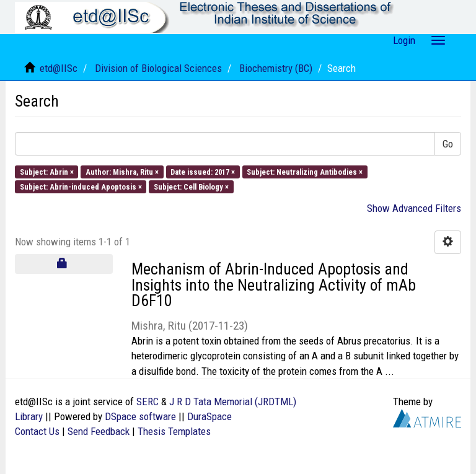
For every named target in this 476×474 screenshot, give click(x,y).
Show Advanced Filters (414, 208)
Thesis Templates (174, 431)
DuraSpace (209, 416)
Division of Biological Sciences (158, 68)
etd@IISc (59, 68)
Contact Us (37, 431)
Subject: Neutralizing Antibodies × (305, 171)
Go (448, 144)
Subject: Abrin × (47, 171)
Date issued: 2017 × (203, 171)
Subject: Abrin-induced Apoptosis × (81, 186)
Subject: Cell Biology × (191, 186)
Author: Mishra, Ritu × (122, 171)
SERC (148, 402)
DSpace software (140, 416)
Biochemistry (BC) (276, 68)
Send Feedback (99, 431)
